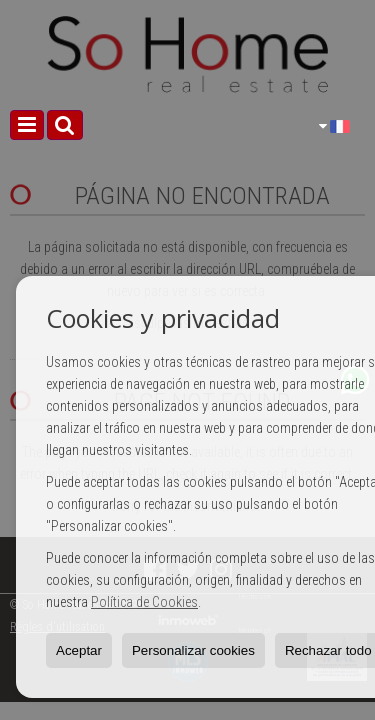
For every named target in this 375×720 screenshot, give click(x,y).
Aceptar (79, 650)
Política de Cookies (144, 602)
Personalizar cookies (193, 650)
